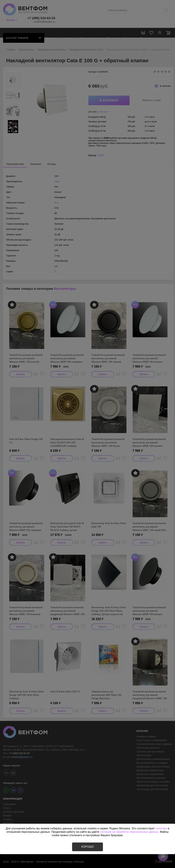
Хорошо (87, 847)
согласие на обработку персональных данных (129, 832)
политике (161, 828)
